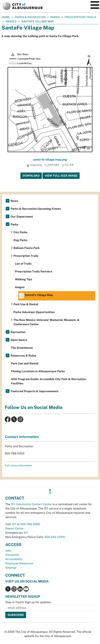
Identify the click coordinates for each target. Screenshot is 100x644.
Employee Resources (19, 563)
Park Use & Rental (26, 304)
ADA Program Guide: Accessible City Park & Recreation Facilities (48, 381)
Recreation (18, 332)
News (14, 201)
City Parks (20, 232)
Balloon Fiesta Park (27, 248)
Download (31, 176)
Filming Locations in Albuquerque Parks (38, 371)
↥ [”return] (50, 491)
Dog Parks (20, 240)
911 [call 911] (26, 533)
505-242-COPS (55, 537)
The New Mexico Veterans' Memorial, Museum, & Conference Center (46, 322)
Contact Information (22, 437)
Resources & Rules (23, 356)
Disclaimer (12, 555)
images (11, 21)
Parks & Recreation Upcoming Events (36, 209)
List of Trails (23, 264)
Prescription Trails (80, 17)
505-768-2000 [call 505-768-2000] (30, 524)
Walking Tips (23, 279)
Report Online (14, 528)
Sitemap (11, 568)
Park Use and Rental (25, 363)
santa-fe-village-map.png (50, 160)
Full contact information (18, 465)
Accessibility (14, 559)
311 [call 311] (14, 524)
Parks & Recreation (30, 17)
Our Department (22, 217)
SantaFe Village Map (36, 296)
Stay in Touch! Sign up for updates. (28, 602)
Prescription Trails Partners (34, 271)
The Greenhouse (22, 348)
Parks (55, 17)
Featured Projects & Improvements (34, 391)
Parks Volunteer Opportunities (34, 312)
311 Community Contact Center (31, 504)
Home (6, 17)
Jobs (8, 551)
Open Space (19, 340)
